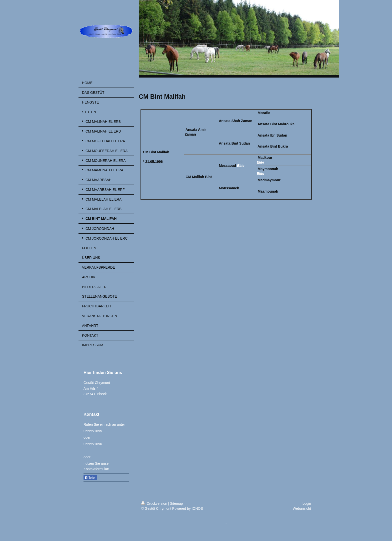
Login (307, 503)
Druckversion (155, 503)
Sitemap (176, 503)
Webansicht (302, 508)
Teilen (90, 478)
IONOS (197, 508)
